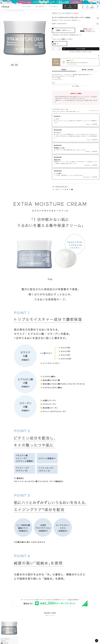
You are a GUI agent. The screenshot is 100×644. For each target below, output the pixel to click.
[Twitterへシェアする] (70, 190)
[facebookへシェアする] (68, 190)
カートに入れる (81, 49)
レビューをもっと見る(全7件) (59, 180)
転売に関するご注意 (95, 56)
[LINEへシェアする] (72, 190)
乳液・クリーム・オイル (13, 11)
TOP (1, 11)
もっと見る (76, 86)
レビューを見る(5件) (95, 24)
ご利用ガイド (74, 64)
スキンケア (6, 11)
